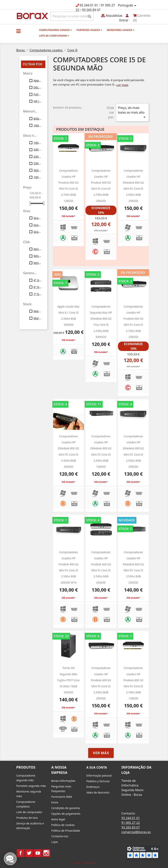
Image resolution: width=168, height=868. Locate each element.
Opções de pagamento (66, 814)
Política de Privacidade (66, 831)
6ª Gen (38, 287)
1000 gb (38, 177)
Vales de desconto (98, 792)
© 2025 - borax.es (84, 863)
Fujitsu (38, 94)
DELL (38, 87)
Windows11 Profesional (38, 263)
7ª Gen (38, 294)
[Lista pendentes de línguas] (128, 5)
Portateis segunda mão (31, 786)
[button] (18, 31)
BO (32, 16)
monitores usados (121, 30)
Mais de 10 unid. (38, 311)
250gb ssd (38, 156)
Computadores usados (56, 30)
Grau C (38, 232)
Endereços (93, 787)
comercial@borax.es (136, 832)
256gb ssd (38, 163)
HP (38, 101)
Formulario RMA (62, 797)
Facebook (21, 853)
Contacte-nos (60, 836)
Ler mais (122, 85)
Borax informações (63, 781)
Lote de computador (54, 36)
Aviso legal (58, 819)
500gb (38, 170)
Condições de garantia (66, 808)
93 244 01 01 (89, 5)
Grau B (38, 225)
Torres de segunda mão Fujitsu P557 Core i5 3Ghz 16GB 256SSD (69, 680)
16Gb (38, 125)
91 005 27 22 (131, 823)
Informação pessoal (99, 776)
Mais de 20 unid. (38, 318)
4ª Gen (38, 280)
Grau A (38, 218)
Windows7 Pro (38, 249)
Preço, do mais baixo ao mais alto (132, 113)
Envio (55, 802)
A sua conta (97, 767)
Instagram (46, 853)
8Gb (38, 118)
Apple (38, 80)
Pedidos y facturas (98, 781)
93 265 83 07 (91, 10)
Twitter (29, 853)
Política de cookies (63, 825)
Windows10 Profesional (38, 256)
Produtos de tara (27, 818)
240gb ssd (38, 149)
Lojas (55, 842)
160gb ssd (38, 143)
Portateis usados (89, 30)
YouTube (38, 853)
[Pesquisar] (72, 16)
